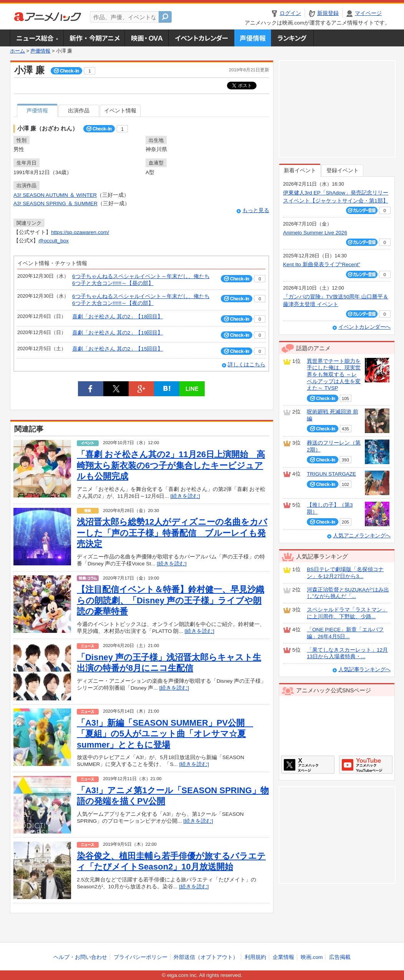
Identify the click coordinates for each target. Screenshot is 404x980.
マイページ (368, 13)
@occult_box (54, 241)
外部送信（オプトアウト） (206, 957)
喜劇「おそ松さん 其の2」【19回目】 (118, 333)
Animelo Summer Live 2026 (315, 233)
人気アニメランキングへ (362, 536)
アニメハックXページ (308, 765)
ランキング (293, 38)
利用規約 (255, 957)
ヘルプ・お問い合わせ (80, 957)
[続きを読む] (185, 496)
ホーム (17, 51)
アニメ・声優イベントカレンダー (201, 38)
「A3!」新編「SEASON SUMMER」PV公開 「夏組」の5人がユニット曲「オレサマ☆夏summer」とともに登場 (165, 734)
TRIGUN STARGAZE (331, 474)
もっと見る (256, 210)
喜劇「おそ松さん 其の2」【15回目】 (118, 349)
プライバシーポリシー (141, 957)
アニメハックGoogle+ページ (366, 765)
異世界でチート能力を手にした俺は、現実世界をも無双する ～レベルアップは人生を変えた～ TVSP (334, 375)
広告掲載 (340, 957)
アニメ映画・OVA (147, 38)
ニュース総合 (37, 38)
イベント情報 (120, 111)
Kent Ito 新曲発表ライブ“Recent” (322, 264)
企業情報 (283, 957)
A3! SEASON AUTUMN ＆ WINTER (55, 195)
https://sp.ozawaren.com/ (80, 232)
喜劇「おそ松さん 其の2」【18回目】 (118, 317)
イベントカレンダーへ (364, 327)
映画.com (312, 957)
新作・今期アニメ (94, 38)
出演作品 (79, 111)
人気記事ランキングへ (364, 670)
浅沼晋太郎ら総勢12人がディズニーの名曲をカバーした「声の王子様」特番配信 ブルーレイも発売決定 (172, 533)
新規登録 (328, 13)
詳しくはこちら (247, 365)
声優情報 (253, 38)
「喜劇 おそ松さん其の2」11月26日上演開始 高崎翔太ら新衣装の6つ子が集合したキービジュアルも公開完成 (171, 465)
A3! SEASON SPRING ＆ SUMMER (55, 203)
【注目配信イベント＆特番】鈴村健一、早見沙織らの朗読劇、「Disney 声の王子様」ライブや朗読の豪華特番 (171, 600)
